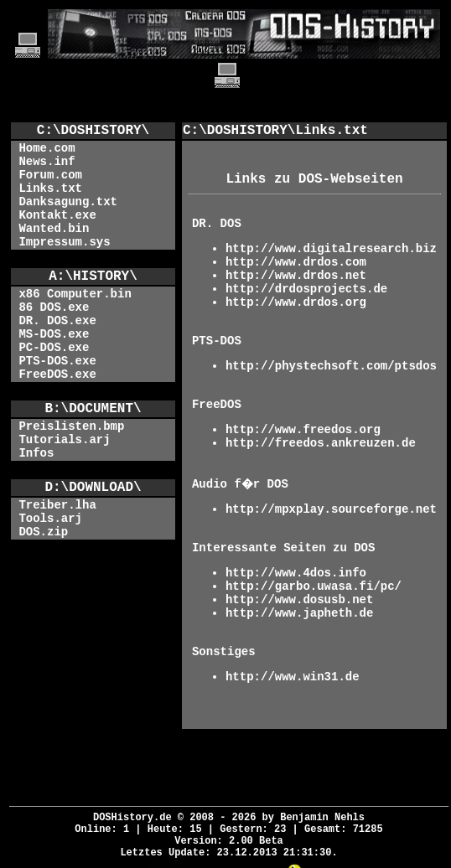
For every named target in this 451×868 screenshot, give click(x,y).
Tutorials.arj (64, 440)
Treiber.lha (57, 505)
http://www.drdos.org (296, 302)
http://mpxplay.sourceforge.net (331, 509)
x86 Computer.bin (75, 294)
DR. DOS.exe (57, 321)
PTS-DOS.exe (57, 361)
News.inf (47, 162)
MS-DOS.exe (54, 334)
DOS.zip (43, 532)
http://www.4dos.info (296, 573)
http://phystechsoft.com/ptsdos (331, 366)
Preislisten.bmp (71, 426)
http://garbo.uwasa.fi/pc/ (314, 586)
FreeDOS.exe (57, 375)
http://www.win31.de (293, 677)
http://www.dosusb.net (299, 600)
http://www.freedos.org (303, 430)
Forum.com (50, 175)
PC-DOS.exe (54, 348)
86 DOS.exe (54, 307)
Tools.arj (50, 519)
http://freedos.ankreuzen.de (321, 443)
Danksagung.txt (68, 202)
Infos (36, 453)
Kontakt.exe (57, 215)
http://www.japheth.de (299, 613)
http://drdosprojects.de (306, 289)
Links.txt (50, 189)
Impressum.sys (64, 242)
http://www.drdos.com (296, 262)
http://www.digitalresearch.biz (331, 249)
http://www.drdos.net (296, 276)
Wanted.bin (54, 229)
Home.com (47, 148)
